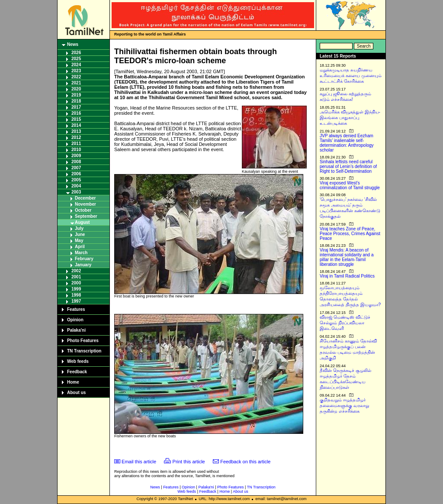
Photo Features (83, 341)
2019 (76, 95)
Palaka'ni (76, 330)
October (83, 210)
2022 (76, 77)
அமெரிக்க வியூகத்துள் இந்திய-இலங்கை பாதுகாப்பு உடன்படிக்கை (350, 118)
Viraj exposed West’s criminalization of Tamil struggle (350, 185)
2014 (76, 125)
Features (76, 309)
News (73, 44)
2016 (76, 113)
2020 (76, 89)
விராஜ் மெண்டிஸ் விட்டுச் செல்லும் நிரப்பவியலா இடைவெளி (345, 323)
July (79, 228)
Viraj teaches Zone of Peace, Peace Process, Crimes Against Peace (350, 234)
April (80, 247)
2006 (76, 174)
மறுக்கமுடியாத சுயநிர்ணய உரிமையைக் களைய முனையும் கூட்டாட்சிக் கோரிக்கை (351, 76)
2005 (76, 180)
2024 (76, 65)
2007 (76, 168)
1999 (76, 289)
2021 (76, 83)
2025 (76, 59)
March (81, 253)
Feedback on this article (245, 462)
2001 (76, 277)
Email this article (139, 462)
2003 (76, 192)
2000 (76, 283)
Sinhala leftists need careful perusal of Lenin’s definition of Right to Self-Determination (348, 166)
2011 (76, 144)
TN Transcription (84, 351)
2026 (76, 53)
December (85, 198)
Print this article (189, 462)
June (80, 234)
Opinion (75, 320)
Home (73, 382)
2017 (76, 107)
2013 (76, 131)
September (86, 216)
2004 (76, 186)
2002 (76, 271)
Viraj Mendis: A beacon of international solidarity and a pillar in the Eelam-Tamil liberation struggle (347, 257)
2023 (76, 71)
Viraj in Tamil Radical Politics (347, 276)
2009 (76, 156)
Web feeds (78, 361)
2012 (76, 137)
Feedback (77, 372)
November (85, 204)
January (83, 265)
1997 (76, 301)
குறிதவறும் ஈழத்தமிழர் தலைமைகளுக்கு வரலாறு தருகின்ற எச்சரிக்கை (344, 405)
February (84, 259)
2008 (76, 162)
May (79, 241)
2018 (76, 101)
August (82, 222)
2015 (76, 119)
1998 (76, 295)
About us (76, 393)
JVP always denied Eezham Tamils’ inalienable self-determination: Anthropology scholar (347, 143)
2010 (76, 150)
